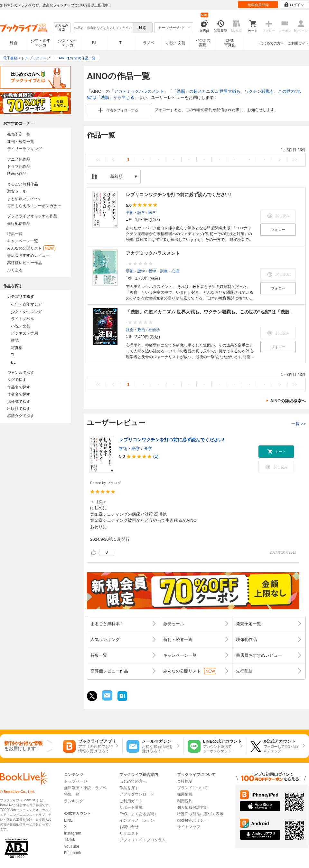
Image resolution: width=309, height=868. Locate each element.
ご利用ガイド (298, 43)
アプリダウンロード (137, 794)
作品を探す (129, 788)
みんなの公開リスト (31, 248)
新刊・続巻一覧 (21, 142)
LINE (68, 820)
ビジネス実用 (203, 43)
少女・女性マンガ (68, 43)
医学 (152, 212)
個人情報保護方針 (192, 807)
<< (98, 160)
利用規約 (185, 801)
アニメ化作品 (19, 159)
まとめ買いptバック (24, 199)
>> (295, 160)
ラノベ (149, 43)
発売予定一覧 (19, 134)
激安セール (17, 191)
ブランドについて (192, 788)
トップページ (76, 781)
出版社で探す (19, 409)
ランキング (74, 801)
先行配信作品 (19, 224)
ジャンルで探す (21, 373)
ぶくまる (15, 270)
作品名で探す (19, 387)
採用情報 (185, 794)
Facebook (73, 853)
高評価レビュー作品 (24, 263)
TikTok (70, 840)
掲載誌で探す (19, 402)
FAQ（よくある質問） (139, 814)
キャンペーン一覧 (23, 241)
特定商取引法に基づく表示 (200, 814)
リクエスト (129, 834)
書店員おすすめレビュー (28, 255)
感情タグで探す (21, 416)
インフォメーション (137, 820)
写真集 (17, 348)
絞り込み (62, 28)
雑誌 (15, 340)
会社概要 (185, 781)
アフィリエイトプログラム (143, 840)
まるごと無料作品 (23, 184)
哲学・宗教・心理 (164, 271)
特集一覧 (15, 234)
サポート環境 (131, 807)
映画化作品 (17, 174)
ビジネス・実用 (24, 333)
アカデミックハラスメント (139, 91)
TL (121, 43)
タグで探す (17, 380)
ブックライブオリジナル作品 (32, 216)
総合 (14, 43)
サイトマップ (189, 827)
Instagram (73, 833)
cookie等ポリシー (192, 820)
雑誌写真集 (230, 43)
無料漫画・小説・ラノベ (85, 788)
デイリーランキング (24, 149)
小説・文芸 (176, 43)
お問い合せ (129, 827)
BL (95, 43)
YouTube (72, 846)
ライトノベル (23, 319)
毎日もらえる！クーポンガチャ (34, 206)
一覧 (299, 424)
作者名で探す (19, 394)
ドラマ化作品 (19, 167)
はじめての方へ (272, 43)
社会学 (154, 329)
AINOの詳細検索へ (288, 401)
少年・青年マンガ (41, 43)
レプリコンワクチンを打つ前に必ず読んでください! (178, 195)
